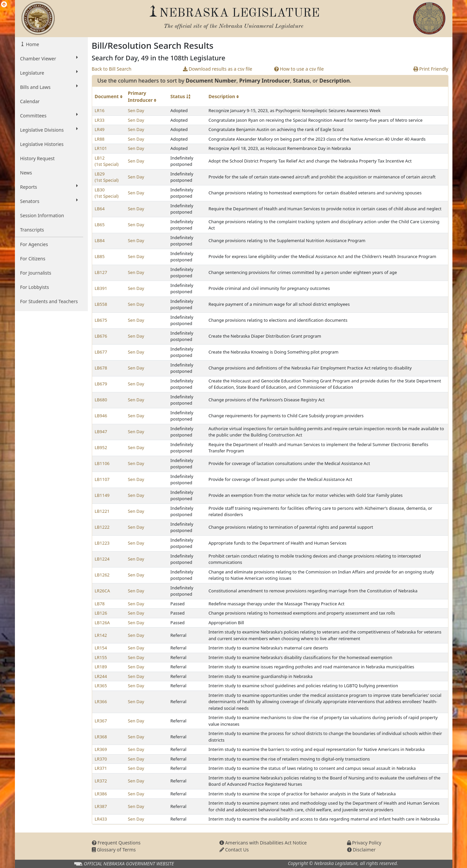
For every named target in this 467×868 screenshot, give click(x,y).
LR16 (100, 110)
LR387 (101, 806)
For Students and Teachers (49, 301)
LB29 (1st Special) (107, 177)
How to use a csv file (299, 69)
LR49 (100, 129)
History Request (37, 158)
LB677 (101, 352)
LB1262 (102, 575)
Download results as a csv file (218, 69)
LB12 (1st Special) (107, 161)
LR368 (101, 737)
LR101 (101, 148)
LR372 (101, 781)
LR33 (100, 120)
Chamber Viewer (49, 58)
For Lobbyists (35, 287)
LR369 (101, 749)
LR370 (101, 759)
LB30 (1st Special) (107, 193)
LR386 (101, 794)
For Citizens (33, 259)
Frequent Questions (116, 843)
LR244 (101, 676)
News (26, 173)
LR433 (101, 819)
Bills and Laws (49, 87)
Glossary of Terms (114, 850)
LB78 (100, 604)
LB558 (101, 304)
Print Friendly (431, 69)
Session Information (42, 215)
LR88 (100, 139)
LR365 (101, 686)
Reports (49, 187)
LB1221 (102, 511)
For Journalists (36, 273)
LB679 (101, 384)
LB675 (101, 320)
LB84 (100, 240)
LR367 (101, 721)
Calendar (30, 101)
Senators (49, 201)
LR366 (101, 701)
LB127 (101, 272)
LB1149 (102, 495)
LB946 (101, 416)
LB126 (101, 613)
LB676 (101, 336)
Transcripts (32, 230)
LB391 (101, 288)
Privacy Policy (364, 843)
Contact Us (234, 850)
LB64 (100, 209)
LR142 (101, 635)
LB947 (101, 432)
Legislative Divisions (49, 130)
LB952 (101, 447)
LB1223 (102, 543)
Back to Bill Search (112, 69)
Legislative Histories (42, 144)
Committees (49, 115)
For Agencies (34, 244)
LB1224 (102, 559)
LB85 (100, 256)
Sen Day (136, 110)
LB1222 (102, 527)
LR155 (101, 657)
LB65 (100, 225)
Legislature (49, 73)
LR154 (101, 648)
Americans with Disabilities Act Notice (263, 843)
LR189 (101, 667)
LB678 (101, 368)
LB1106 (102, 463)
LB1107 (102, 479)
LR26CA (102, 591)
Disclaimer (361, 850)
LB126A (102, 623)
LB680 (101, 400)
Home (32, 44)
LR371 (101, 768)
